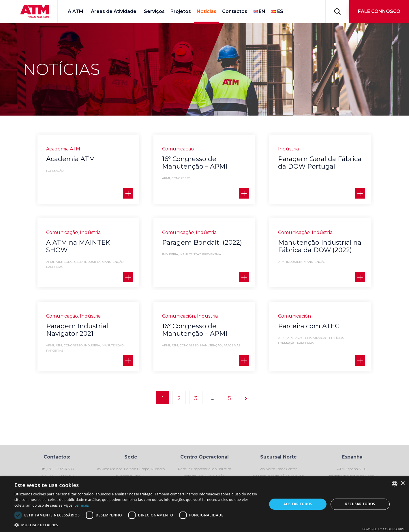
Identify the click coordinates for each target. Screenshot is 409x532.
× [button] (403, 483)
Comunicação (178, 149)
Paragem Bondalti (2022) (202, 243)
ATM (59, 262)
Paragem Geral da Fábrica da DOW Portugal (320, 163)
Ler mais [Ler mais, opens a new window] (82, 505)
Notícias (207, 11)
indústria (92, 262)
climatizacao (316, 347)
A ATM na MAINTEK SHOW (78, 246)
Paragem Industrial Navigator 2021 (77, 330)
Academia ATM (63, 149)
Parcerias (55, 267)
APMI (166, 178)
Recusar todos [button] (360, 504)
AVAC (299, 347)
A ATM (76, 11)
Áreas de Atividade (114, 11)
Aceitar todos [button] (298, 504)
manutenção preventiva (200, 254)
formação (55, 171)
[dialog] (204, 504)
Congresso (181, 178)
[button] (379, 12)
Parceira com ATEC (309, 335)
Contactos (235, 11)
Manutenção (113, 262)
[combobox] (395, 484)
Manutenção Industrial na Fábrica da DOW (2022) (320, 246)
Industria (207, 319)
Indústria (288, 149)
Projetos (181, 11)
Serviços (154, 11)
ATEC (282, 347)
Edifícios (336, 347)
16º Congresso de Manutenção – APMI (195, 163)
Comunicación (179, 319)
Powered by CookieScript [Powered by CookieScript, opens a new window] (383, 529)
